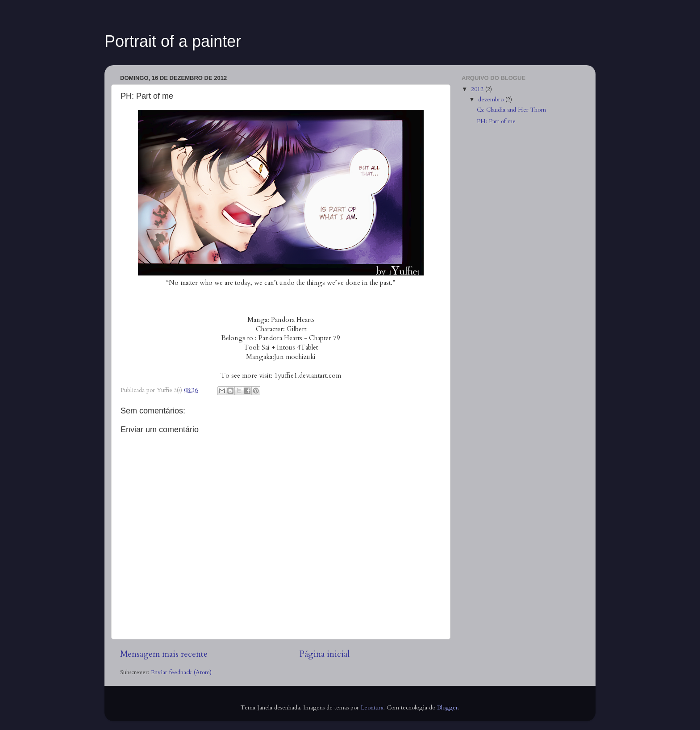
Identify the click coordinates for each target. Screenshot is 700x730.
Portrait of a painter (173, 41)
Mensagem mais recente (164, 654)
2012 (478, 89)
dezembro (492, 100)
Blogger (448, 708)
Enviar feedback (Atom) (181, 672)
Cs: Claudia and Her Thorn (511, 110)
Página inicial (325, 654)
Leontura (372, 708)
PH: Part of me (496, 121)
